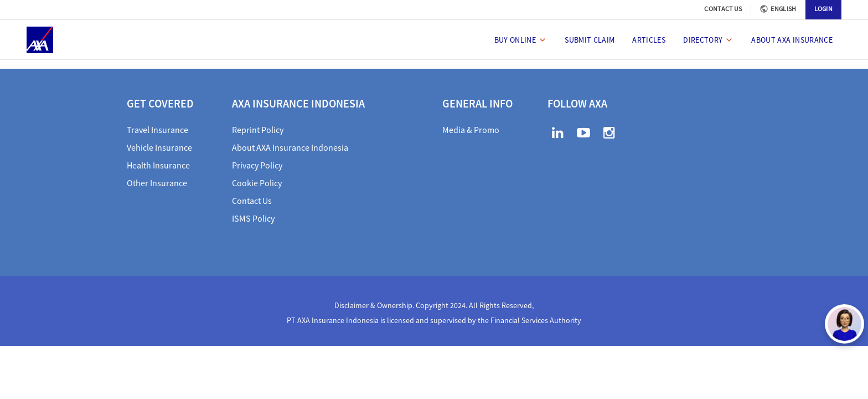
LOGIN (824, 9)
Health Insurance (158, 165)
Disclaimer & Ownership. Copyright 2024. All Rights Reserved (433, 305)
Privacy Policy (257, 165)
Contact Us (252, 201)
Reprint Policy (258, 130)
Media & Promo (471, 130)
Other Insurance (157, 183)
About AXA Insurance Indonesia (290, 147)
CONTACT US (723, 9)
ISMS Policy (253, 218)
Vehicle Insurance (159, 147)
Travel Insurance (157, 130)
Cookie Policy (257, 183)
